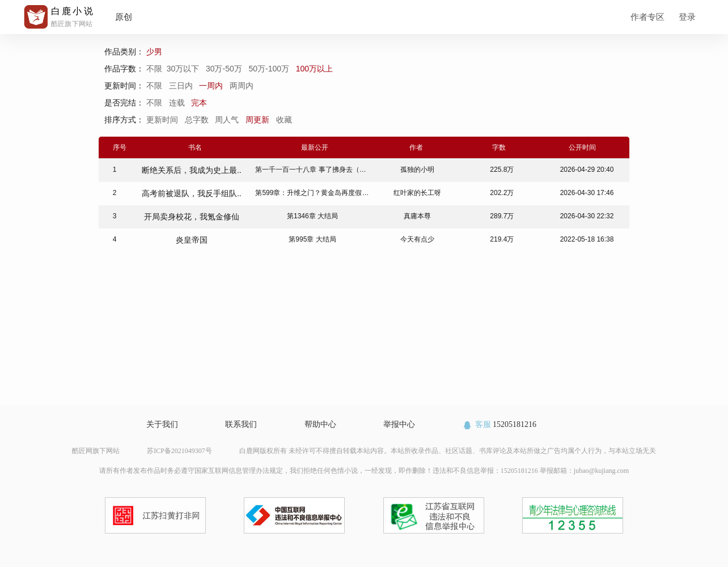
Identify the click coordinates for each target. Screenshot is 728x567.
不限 (156, 69)
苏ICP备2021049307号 (179, 451)
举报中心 (399, 424)
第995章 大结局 (312, 239)
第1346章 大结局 (312, 216)
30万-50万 (225, 69)
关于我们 (162, 424)
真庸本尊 (417, 216)
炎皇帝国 (192, 240)
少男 (155, 52)
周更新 (259, 120)
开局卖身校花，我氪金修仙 (192, 217)
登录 (687, 17)
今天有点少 (417, 239)
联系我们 (241, 424)
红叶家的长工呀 (417, 193)
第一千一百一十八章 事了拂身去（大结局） (321, 170)
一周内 (211, 86)
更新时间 (163, 120)
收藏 (285, 120)
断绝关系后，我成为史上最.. (192, 170)
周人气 (228, 120)
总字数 (198, 120)
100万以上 (316, 69)
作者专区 (647, 17)
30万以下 (184, 69)
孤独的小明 (417, 170)
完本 (199, 103)
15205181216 (499, 424)
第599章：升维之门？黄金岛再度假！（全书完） (329, 193)
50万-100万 (270, 69)
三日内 (181, 86)
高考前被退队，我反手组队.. (192, 193)
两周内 (242, 86)
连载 (177, 103)
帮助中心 (320, 424)
